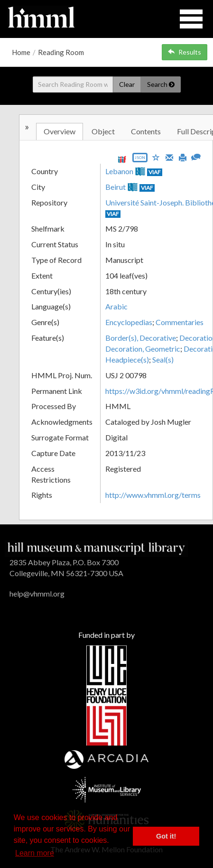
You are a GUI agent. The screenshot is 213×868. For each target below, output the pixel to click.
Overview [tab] (60, 131)
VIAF (155, 172)
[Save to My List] (156, 157)
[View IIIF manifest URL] (122, 159)
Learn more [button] (35, 853)
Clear (127, 84)
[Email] (169, 157)
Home (21, 52)
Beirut (116, 187)
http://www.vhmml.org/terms (153, 495)
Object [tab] (103, 131)
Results (185, 52)
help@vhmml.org (37, 593)
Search (161, 84)
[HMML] (96, 547)
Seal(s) (163, 359)
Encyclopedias (129, 322)
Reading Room (61, 52)
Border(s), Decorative (141, 338)
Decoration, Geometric (143, 349)
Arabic (116, 306)
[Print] (183, 157)
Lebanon (119, 171)
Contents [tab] (146, 131)
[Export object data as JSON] (140, 160)
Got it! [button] (166, 836)
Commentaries (180, 322)
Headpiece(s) (127, 359)
